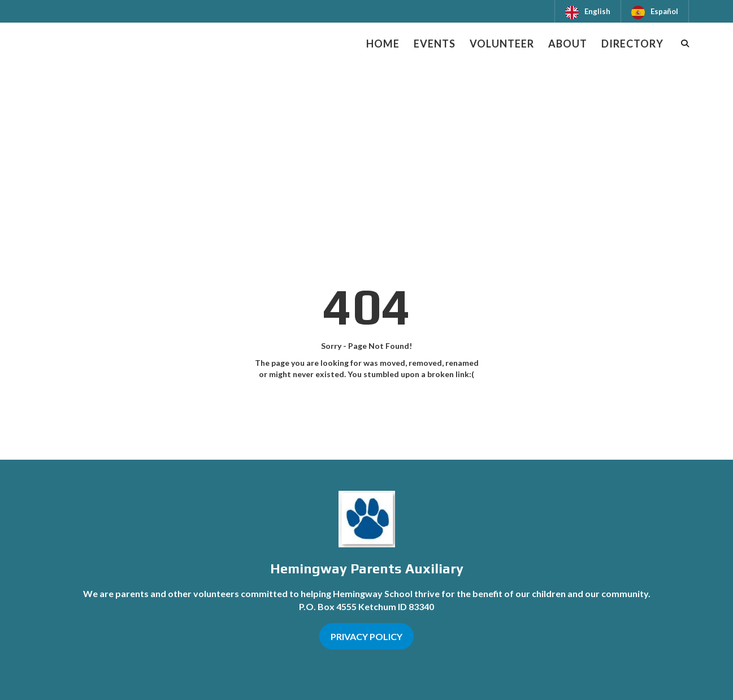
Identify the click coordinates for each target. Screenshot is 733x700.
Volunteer (502, 44)
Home (383, 44)
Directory (632, 44)
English (597, 11)
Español (664, 11)
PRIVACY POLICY (366, 636)
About (568, 44)
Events (435, 44)
